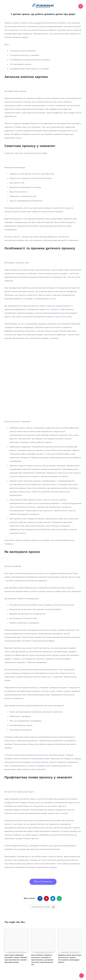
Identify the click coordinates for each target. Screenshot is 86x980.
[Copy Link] (43, 907)
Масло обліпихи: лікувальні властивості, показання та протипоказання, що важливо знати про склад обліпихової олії (42, 960)
